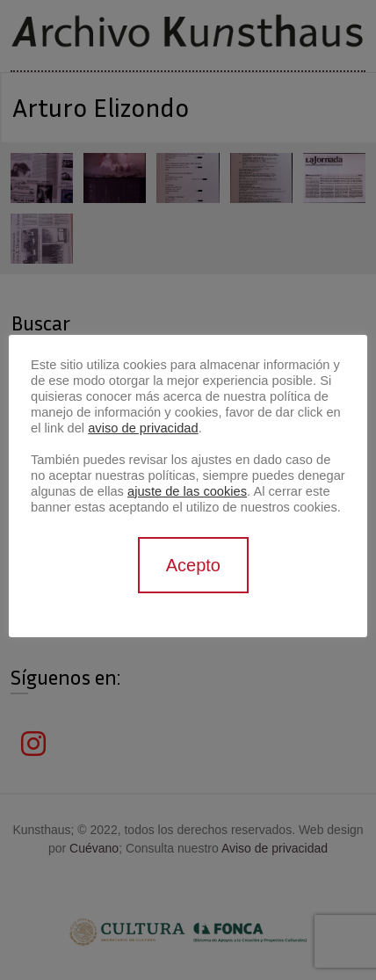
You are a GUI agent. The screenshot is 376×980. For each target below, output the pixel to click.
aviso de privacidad (143, 428)
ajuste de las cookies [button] (187, 491)
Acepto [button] (193, 565)
